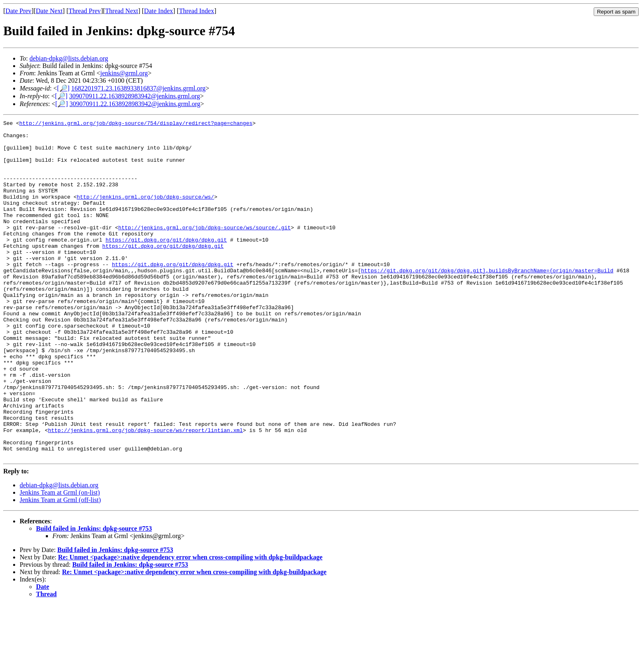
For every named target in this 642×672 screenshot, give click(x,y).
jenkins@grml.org (124, 73)
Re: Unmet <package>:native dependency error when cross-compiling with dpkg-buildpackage (190, 625)
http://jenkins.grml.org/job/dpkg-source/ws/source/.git (205, 249)
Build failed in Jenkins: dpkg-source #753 (94, 596)
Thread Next (122, 11)
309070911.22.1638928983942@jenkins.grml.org (135, 96)
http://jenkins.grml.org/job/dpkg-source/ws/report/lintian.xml (145, 493)
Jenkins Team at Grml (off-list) (60, 567)
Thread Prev (85, 11)
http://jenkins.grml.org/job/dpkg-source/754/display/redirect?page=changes (136, 124)
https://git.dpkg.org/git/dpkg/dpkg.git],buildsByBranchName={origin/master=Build (487, 301)
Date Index (159, 11)
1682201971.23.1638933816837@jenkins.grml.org (138, 88)
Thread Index (197, 11)
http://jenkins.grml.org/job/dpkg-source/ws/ (145, 213)
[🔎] (63, 88)
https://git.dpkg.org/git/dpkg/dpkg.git (166, 264)
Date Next (49, 11)
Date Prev (18, 11)
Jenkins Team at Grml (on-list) (60, 560)
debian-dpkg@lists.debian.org (69, 58)
